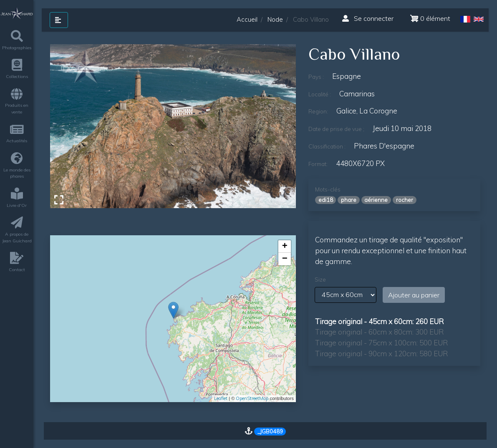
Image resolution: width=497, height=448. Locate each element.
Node (275, 19)
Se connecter (368, 18)
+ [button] (285, 247)
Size (320, 279)
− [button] (285, 259)
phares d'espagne (384, 146)
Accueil (247, 19)
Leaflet (221, 398)
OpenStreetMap (252, 398)
